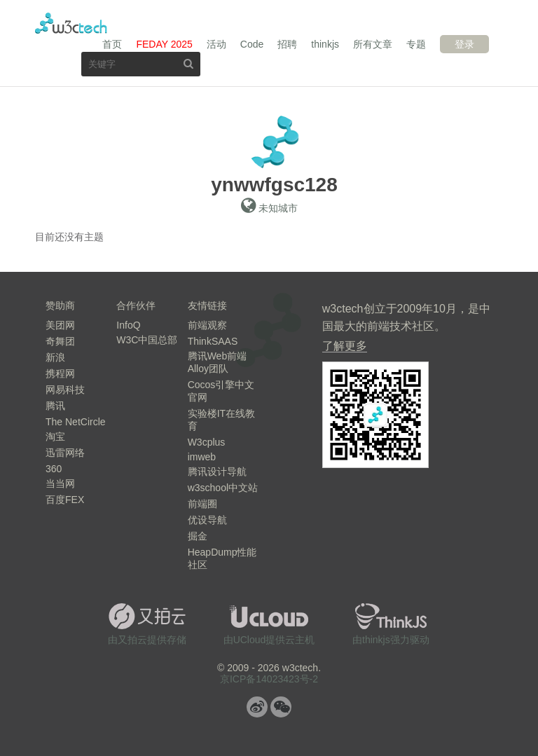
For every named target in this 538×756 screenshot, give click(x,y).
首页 (112, 44)
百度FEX (65, 500)
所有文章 (373, 44)
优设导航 (207, 520)
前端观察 (207, 325)
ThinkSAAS (213, 341)
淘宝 (55, 437)
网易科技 (65, 390)
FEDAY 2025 (164, 44)
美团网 (60, 325)
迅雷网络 (65, 453)
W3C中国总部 (147, 340)
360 (54, 469)
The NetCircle (76, 422)
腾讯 (55, 406)
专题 (416, 44)
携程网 (60, 373)
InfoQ (128, 325)
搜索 (188, 63)
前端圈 (202, 504)
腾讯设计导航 (217, 472)
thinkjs (325, 44)
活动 (216, 44)
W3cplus (207, 442)
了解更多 (345, 346)
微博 (257, 707)
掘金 (198, 536)
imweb (202, 457)
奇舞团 (60, 341)
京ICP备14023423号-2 (269, 679)
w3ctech (71, 23)
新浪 (55, 357)
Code (252, 44)
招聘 (287, 44)
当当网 (60, 483)
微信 (281, 707)
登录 (464, 44)
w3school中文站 (223, 488)
